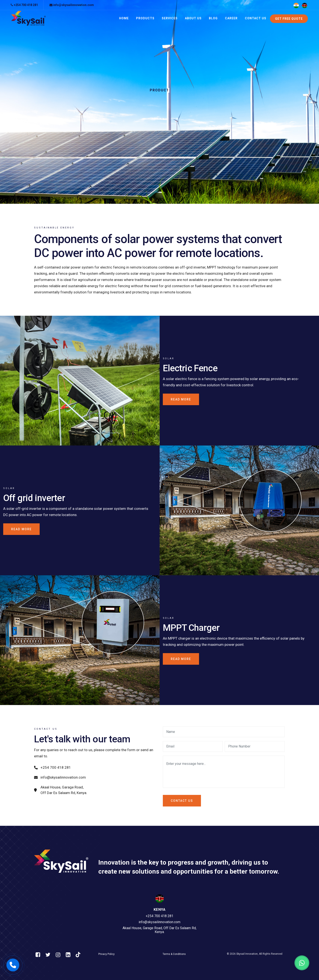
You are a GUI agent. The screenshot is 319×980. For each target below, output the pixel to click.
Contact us (182, 801)
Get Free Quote (289, 19)
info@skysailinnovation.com (72, 5)
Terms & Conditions (174, 954)
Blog (213, 18)
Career (231, 18)
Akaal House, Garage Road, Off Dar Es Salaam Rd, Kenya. (61, 790)
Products (145, 18)
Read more (181, 399)
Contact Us (256, 18)
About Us (193, 18)
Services (170, 18)
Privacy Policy (106, 954)
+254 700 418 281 (24, 5)
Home (124, 18)
